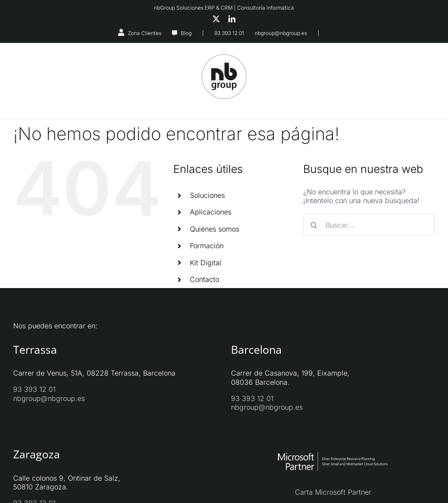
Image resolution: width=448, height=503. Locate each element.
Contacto (205, 279)
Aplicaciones (211, 212)
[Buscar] (314, 225)
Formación (207, 246)
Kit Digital (206, 263)
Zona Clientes (145, 33)
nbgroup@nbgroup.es (281, 33)
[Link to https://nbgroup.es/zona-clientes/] (121, 32)
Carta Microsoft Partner (333, 492)
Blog (186, 33)
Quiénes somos (215, 229)
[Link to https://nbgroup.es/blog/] (175, 33)
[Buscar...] (369, 225)
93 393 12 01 (229, 33)
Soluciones (207, 195)
